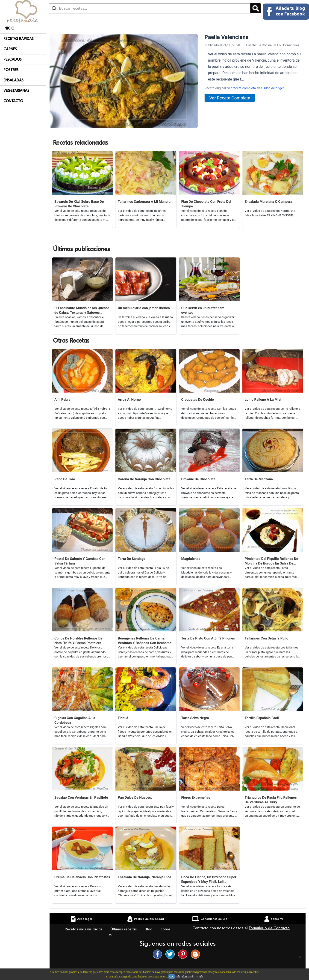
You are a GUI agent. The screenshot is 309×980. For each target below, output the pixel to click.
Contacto (13, 101)
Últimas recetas (124, 929)
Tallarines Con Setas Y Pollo (266, 638)
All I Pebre (62, 400)
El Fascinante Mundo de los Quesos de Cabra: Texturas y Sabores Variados (82, 310)
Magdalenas (191, 559)
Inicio (9, 28)
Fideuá (123, 718)
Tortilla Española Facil (262, 718)
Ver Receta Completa (230, 98)
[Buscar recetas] (150, 8)
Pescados (13, 60)
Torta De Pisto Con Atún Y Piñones (208, 638)
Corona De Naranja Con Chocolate (144, 479)
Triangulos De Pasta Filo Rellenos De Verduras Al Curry (271, 800)
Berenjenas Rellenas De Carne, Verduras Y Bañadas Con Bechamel (145, 641)
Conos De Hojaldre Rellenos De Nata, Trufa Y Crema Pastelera (78, 641)
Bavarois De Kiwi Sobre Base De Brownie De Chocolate (79, 204)
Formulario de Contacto (269, 928)
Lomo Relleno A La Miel (263, 400)
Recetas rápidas (19, 39)
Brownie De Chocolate (198, 479)
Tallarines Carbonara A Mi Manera (144, 202)
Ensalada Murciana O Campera (268, 202)
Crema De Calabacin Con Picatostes (82, 877)
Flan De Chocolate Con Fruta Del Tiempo (206, 204)
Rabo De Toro (65, 479)
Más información (185, 977)
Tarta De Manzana (259, 479)
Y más (200, 977)
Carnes (10, 49)
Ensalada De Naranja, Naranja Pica (144, 877)
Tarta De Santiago (132, 559)
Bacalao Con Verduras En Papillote (81, 798)
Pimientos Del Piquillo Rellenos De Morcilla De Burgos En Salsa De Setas (271, 561)
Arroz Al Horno (129, 400)
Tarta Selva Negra (195, 718)
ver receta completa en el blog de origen (256, 88)
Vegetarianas (16, 91)
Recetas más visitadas (84, 929)
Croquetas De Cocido (198, 400)
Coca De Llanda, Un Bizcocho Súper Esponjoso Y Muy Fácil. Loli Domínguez (209, 880)
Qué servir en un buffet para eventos (203, 310)
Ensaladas (13, 80)
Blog (149, 929)
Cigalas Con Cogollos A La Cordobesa (75, 720)
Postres (11, 70)
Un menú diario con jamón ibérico (144, 308)
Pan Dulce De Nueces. (135, 798)
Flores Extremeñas (196, 798)
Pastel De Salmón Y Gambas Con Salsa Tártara (80, 561)
